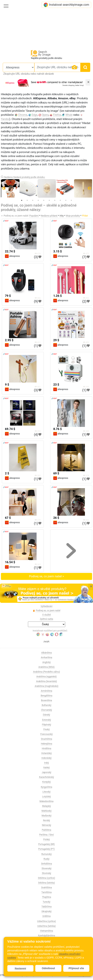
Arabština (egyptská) (47, 677)
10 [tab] (71, 200)
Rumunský (46, 854)
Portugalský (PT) (46, 849)
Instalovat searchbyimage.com (66, 5)
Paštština (46, 830)
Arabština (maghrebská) (47, 686)
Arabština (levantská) (46, 681)
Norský (46, 820)
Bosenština (46, 700)
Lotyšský (46, 797)
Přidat (85, 216)
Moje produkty (73, 216)
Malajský (46, 806)
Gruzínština (47, 739)
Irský (46, 763)
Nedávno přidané (49, 216)
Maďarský (46, 816)
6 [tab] (49, 200)
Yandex (5, 119)
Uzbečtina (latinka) (46, 926)
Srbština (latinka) (47, 883)
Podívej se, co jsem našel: (16, 216)
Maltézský (46, 811)
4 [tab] (38, 200)
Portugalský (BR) (46, 844)
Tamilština (46, 892)
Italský (47, 768)
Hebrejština (46, 744)
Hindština (46, 748)
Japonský (46, 772)
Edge (34, 115)
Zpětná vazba (46, 619)
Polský (46, 839)
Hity (62, 216)
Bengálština (47, 696)
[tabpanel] (47, 188)
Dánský (47, 715)
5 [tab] (44, 200)
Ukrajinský (47, 911)
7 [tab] (55, 200)
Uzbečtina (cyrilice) (46, 921)
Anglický (46, 662)
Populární (34, 216)
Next (89, 188)
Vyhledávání (46, 606)
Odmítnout (48, 968)
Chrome (23, 115)
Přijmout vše (76, 968)
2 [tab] (27, 200)
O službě (46, 615)
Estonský (46, 720)
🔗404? (6, 221)
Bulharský (46, 705)
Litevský (46, 792)
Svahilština (46, 888)
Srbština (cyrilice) (47, 878)
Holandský (46, 753)
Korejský (46, 782)
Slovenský (46, 868)
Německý (46, 825)
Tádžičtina (47, 907)
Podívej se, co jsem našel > (46, 576)
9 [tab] (66, 200)
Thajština (46, 897)
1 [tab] (22, 200)
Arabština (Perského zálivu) (46, 672)
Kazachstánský (47, 777)
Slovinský (46, 873)
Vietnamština (47, 931)
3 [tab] (33, 200)
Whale (69, 115)
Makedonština (46, 801)
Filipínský (46, 725)
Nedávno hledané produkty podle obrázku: (25, 177)
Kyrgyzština (46, 787)
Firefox (57, 115)
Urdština (47, 916)
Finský (46, 729)
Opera (45, 115)
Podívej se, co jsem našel (47, 611)
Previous (4, 188)
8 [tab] (60, 200)
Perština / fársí (47, 835)
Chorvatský (46, 710)
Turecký (46, 902)
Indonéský (46, 758)
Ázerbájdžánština (46, 936)
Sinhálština (47, 864)
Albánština (47, 653)
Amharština (46, 657)
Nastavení (20, 968)
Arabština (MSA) (46, 667)
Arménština (46, 691)
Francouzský (46, 734)
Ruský (46, 859)
